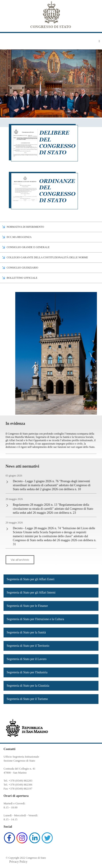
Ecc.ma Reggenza (19, 237)
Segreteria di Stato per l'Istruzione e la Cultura (35, 619)
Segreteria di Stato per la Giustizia (28, 686)
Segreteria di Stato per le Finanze (27, 606)
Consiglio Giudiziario (22, 268)
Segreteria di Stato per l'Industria (27, 672)
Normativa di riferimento (25, 227)
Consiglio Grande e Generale (28, 247)
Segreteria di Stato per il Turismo (27, 699)
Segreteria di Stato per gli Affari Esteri (31, 579)
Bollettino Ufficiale (22, 278)
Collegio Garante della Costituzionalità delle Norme (47, 257)
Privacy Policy (18, 862)
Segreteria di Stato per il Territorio (28, 646)
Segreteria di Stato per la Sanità (26, 632)
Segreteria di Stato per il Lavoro (27, 659)
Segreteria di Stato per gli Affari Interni (31, 593)
